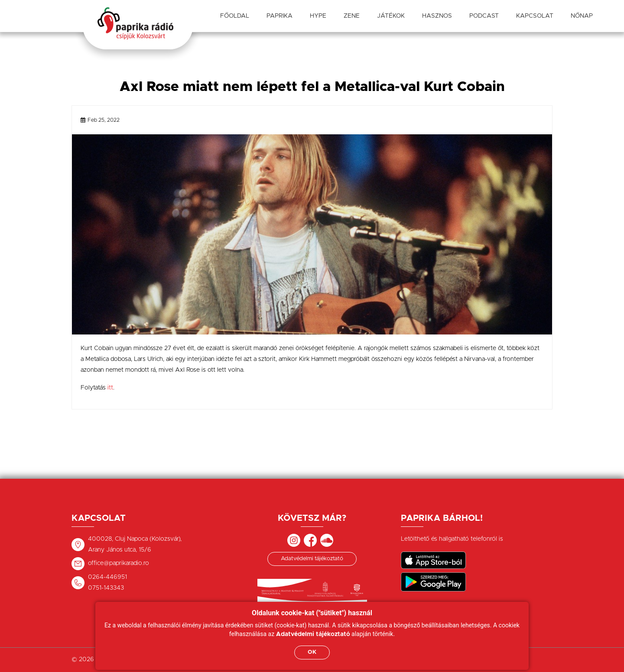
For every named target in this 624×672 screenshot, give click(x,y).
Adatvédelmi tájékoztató (312, 559)
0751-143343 (106, 588)
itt (110, 388)
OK (312, 652)
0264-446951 (107, 577)
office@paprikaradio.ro (119, 563)
